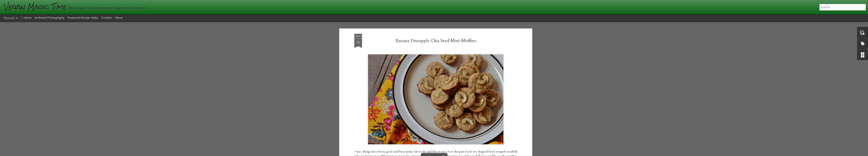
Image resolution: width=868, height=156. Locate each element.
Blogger (497, 153)
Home (27, 18)
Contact (107, 18)
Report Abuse (509, 153)
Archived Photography (50, 18)
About (119, 18)
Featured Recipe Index (83, 18)
